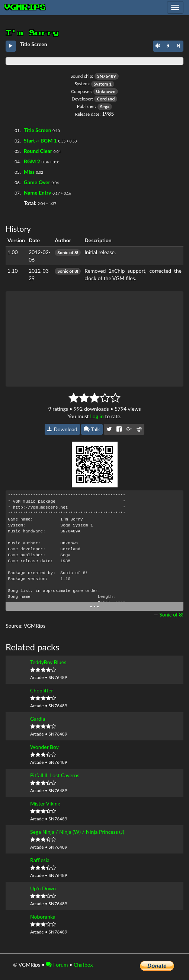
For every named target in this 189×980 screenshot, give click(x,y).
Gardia (38, 719)
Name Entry (38, 193)
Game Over (37, 182)
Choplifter (42, 690)
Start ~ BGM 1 (40, 140)
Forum (57, 965)
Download (62, 429)
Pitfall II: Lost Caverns (55, 775)
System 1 (103, 84)
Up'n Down (43, 888)
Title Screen (38, 130)
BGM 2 (32, 161)
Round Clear (38, 151)
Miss (29, 172)
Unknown (106, 91)
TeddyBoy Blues (48, 662)
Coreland (106, 99)
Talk (92, 429)
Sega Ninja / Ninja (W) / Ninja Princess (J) (77, 832)
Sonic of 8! (68, 252)
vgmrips (25, 7)
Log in (97, 416)
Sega (105, 107)
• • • (95, 606)
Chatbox (83, 965)
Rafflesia (40, 860)
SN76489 (107, 76)
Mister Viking (45, 803)
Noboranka (43, 917)
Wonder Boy (44, 747)
